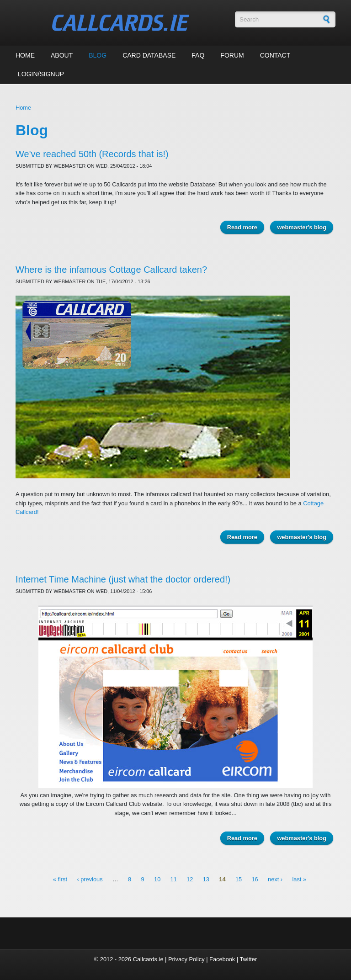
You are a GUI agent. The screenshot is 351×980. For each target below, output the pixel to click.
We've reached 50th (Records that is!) (92, 154)
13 (206, 879)
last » (299, 879)
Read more (246, 228)
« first (60, 879)
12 (190, 879)
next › (275, 879)
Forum (232, 55)
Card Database (149, 55)
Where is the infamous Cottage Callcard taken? (111, 270)
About (62, 55)
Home (25, 55)
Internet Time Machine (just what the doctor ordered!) (123, 579)
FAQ (198, 55)
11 (174, 879)
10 (157, 879)
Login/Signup (41, 74)
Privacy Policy (186, 959)
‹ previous (90, 879)
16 (255, 879)
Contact (275, 55)
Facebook (222, 959)
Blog (98, 55)
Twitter (248, 959)
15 (239, 879)
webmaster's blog (302, 227)
